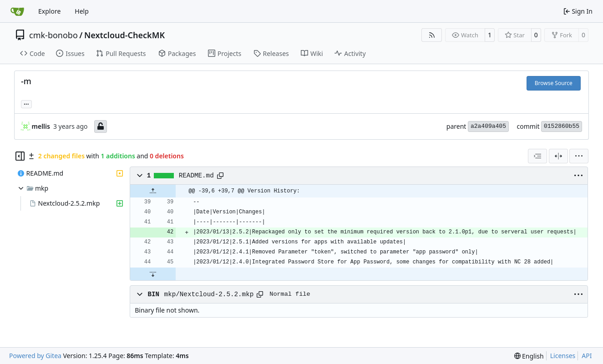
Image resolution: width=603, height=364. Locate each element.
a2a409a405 (488, 126)
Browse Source (554, 83)
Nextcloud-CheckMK (124, 35)
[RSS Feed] (432, 35)
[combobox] (537, 156)
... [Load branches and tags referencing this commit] (26, 103)
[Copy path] (220, 176)
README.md (196, 176)
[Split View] (558, 156)
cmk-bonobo (53, 35)
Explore (49, 11)
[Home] (17, 11)
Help (82, 11)
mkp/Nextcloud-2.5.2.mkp (209, 294)
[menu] (579, 156)
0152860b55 (562, 126)
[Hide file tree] (20, 156)
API (587, 356)
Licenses (563, 356)
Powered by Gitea (35, 356)
